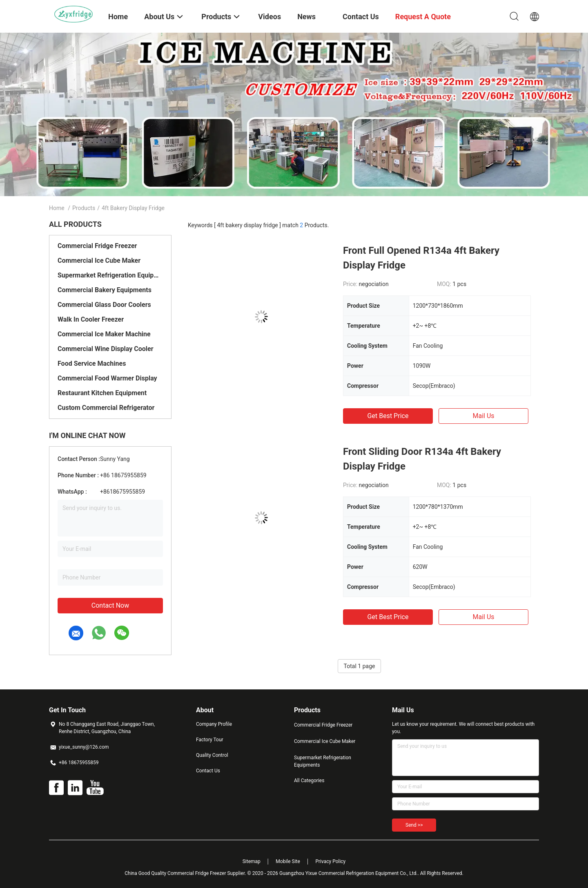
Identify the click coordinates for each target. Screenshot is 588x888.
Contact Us (208, 771)
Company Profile (214, 724)
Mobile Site (288, 861)
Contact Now (110, 605)
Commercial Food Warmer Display (107, 378)
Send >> (414, 825)
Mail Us (483, 416)
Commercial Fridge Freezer (97, 246)
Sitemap (252, 861)
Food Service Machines (92, 363)
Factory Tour (210, 740)
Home (57, 208)
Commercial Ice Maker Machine (104, 334)
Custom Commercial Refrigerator (106, 408)
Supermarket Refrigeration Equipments (110, 275)
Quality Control (212, 755)
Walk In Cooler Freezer (91, 319)
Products (84, 208)
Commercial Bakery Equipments (105, 290)
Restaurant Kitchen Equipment (102, 393)
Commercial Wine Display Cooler (106, 349)
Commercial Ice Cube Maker (99, 261)
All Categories (309, 781)
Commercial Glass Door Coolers (104, 305)
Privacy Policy (330, 861)
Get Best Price (388, 416)
